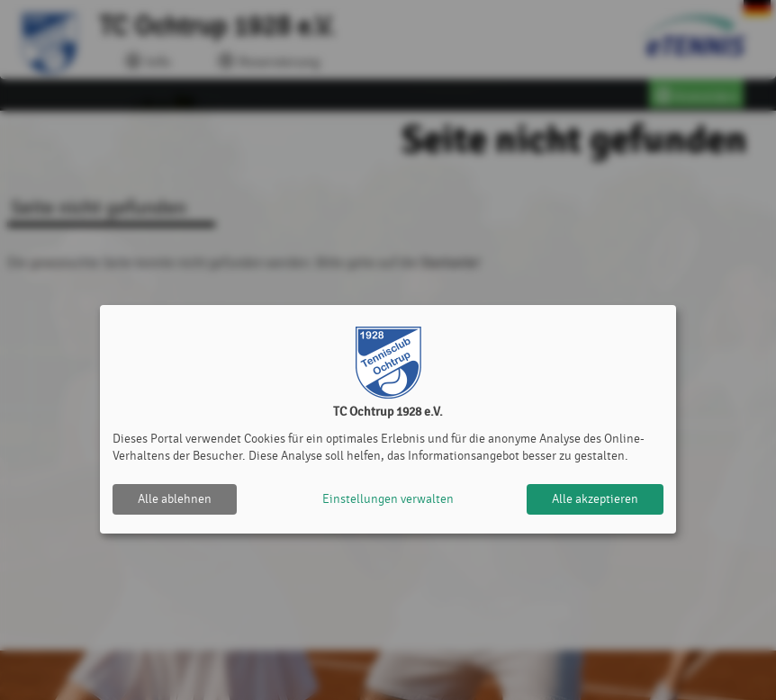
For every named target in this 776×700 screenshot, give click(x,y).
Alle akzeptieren (595, 499)
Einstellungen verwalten (388, 499)
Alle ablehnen (175, 499)
